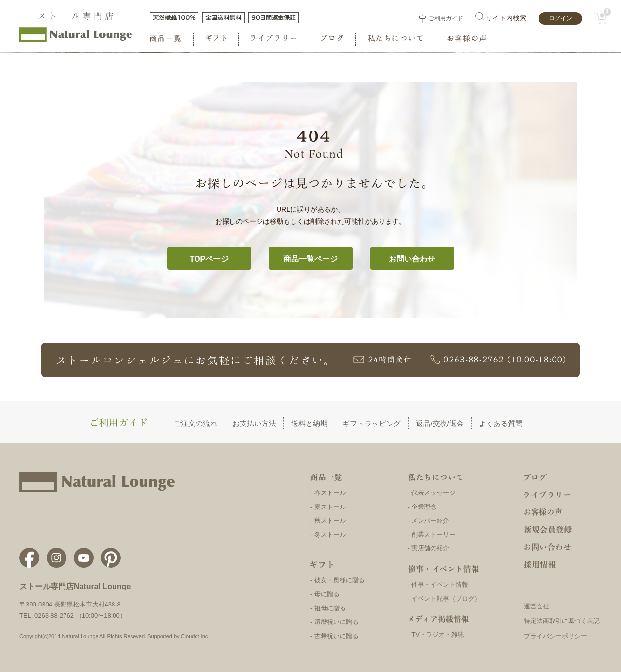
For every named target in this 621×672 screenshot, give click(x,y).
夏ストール (330, 507)
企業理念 (424, 507)
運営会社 (537, 606)
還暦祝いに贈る (336, 622)
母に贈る (327, 594)
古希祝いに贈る (336, 636)
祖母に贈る (330, 608)
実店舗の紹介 (430, 548)
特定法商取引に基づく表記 (562, 621)
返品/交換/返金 (440, 423)
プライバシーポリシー (556, 636)
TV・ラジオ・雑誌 (438, 634)
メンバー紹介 (430, 520)
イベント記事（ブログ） (446, 598)
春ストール (330, 493)
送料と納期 (309, 423)
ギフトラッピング (372, 423)
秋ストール (330, 520)
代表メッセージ (433, 493)
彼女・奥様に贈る (340, 580)
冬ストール (330, 534)
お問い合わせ (412, 259)
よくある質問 (501, 423)
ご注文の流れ (196, 423)
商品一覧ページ (310, 259)
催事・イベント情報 (440, 584)
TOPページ (209, 259)
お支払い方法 (254, 423)
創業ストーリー (433, 534)
